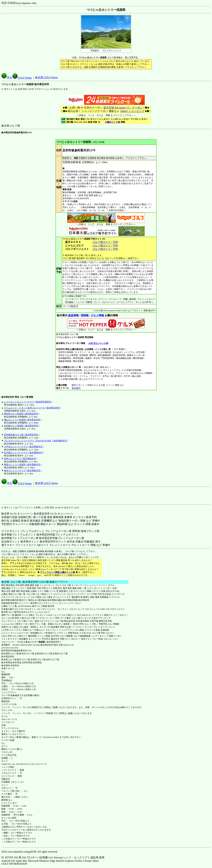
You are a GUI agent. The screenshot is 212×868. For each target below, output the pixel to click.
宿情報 (85, 315)
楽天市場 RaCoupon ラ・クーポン (123, 108)
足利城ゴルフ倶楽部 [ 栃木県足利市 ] (22, 426)
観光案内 (76, 388)
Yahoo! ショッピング (132, 111)
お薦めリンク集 (113, 122)
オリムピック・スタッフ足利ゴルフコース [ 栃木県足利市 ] (32, 408)
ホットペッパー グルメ (70, 603)
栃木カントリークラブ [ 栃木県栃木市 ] (23, 471)
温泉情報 (73, 315)
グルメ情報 (97, 315)
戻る (7, 77)
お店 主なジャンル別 (98, 343)
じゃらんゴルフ (42, 612)
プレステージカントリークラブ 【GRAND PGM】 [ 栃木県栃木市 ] (36, 441)
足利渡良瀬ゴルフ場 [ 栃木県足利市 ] (22, 435)
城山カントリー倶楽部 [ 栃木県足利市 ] (23, 420)
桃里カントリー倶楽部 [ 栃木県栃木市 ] (23, 465)
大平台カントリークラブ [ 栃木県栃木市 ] (24, 447)
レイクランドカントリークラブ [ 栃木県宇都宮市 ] (28, 402)
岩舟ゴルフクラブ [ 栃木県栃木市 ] (21, 459)
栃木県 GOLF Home (46, 77)
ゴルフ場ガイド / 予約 (105, 242)
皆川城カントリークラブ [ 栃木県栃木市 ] (24, 453)
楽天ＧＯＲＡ (28, 612)
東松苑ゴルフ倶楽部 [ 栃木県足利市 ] (22, 414)
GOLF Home (22, 78)
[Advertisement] (106, 496)
